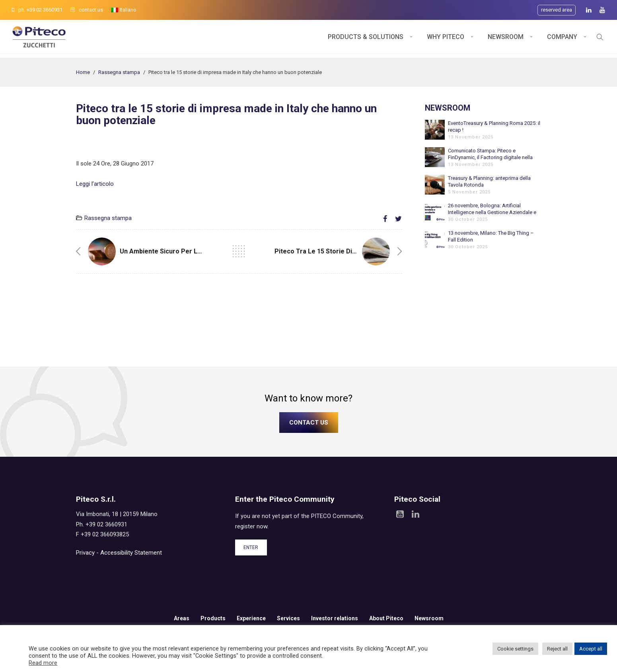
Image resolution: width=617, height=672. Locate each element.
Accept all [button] (591, 649)
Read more (43, 663)
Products (213, 618)
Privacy (85, 553)
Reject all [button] (557, 649)
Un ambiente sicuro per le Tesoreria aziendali (191, 251)
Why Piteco (446, 39)
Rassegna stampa (119, 72)
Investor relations (335, 618)
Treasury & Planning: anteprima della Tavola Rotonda (489, 181)
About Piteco (386, 618)
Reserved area (557, 10)
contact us (87, 10)
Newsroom (506, 39)
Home (83, 72)
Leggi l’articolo (95, 184)
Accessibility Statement (131, 553)
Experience (251, 618)
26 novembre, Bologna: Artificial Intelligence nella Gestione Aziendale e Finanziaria (492, 209)
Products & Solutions (366, 39)
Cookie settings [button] (515, 649)
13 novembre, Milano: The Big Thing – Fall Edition (491, 236)
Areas (182, 618)
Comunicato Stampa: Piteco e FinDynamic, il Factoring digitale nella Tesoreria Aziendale (490, 154)
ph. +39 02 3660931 (37, 10)
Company (562, 39)
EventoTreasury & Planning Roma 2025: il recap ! (494, 127)
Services (288, 618)
